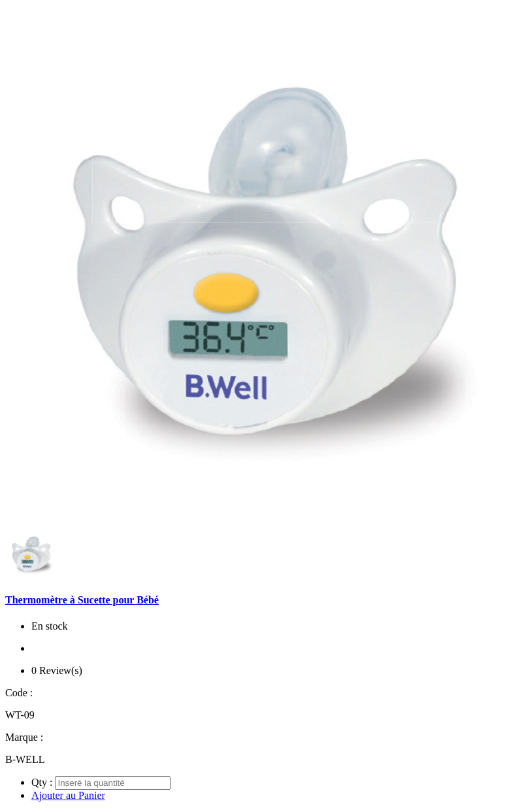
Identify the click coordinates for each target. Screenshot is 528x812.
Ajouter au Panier (68, 795)
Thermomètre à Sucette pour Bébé (82, 600)
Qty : (42, 782)
